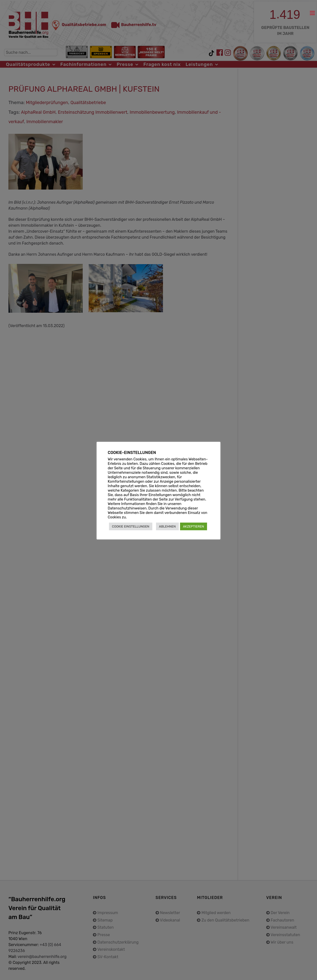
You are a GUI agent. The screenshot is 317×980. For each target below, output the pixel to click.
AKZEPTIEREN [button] (194, 526)
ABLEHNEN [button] (167, 526)
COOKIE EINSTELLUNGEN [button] (131, 526)
